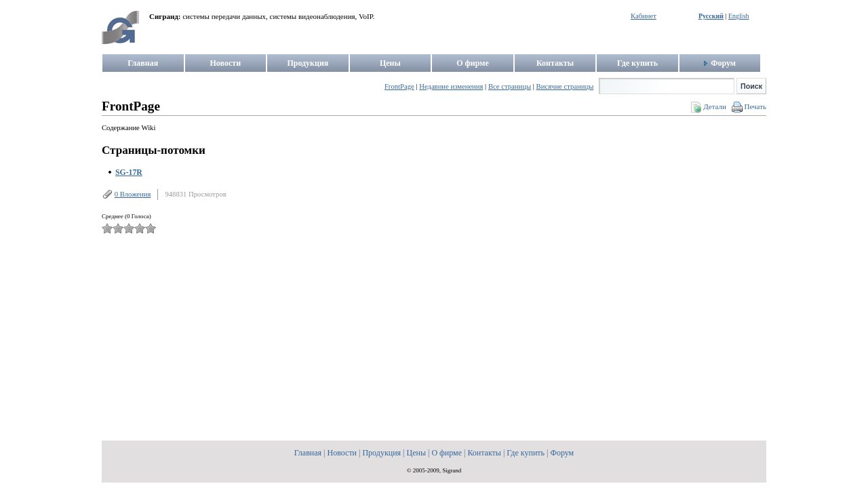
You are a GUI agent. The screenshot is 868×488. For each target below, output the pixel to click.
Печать (755, 106)
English (739, 16)
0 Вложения (133, 194)
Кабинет (644, 16)
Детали (715, 106)
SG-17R (129, 172)
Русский (711, 16)
